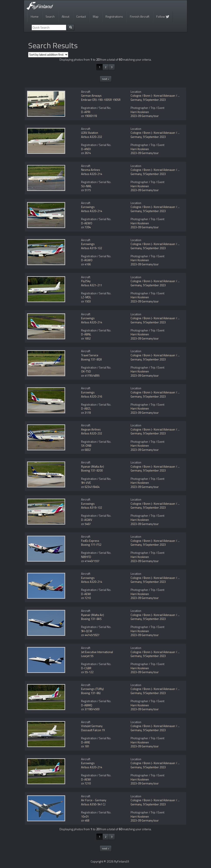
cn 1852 (86, 338)
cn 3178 (86, 413)
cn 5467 (86, 524)
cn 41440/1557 (90, 561)
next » (106, 79)
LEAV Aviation (90, 133)
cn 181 (85, 746)
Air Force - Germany (94, 800)
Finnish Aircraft (140, 16)
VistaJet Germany (92, 726)
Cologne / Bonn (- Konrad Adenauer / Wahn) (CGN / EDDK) (167, 96)
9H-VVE (86, 483)
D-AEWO (87, 223)
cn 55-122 (87, 672)
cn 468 (85, 820)
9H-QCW (87, 631)
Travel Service (90, 355)
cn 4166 (86, 264)
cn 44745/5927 (90, 635)
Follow (163, 16)
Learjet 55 (87, 656)
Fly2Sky (86, 281)
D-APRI (86, 112)
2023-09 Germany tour (145, 116)
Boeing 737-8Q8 (91, 359)
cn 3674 (86, 153)
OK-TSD (86, 371)
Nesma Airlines (91, 170)
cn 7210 (86, 598)
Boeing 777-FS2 (91, 545)
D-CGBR (86, 668)
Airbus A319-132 (92, 248)
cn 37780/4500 (90, 709)
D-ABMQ (87, 705)
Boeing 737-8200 (92, 470)
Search (50, 16)
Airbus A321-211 (92, 285)
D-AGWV (87, 520)
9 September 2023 (154, 100)
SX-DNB (86, 446)
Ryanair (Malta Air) (93, 467)
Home (35, 16)
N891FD (86, 557)
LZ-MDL (86, 297)
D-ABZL (86, 408)
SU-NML (86, 186)
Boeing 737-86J (91, 693)
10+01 (85, 817)
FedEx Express (90, 541)
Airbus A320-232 (92, 137)
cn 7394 (86, 227)
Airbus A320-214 (92, 174)
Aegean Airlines (91, 429)
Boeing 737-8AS (91, 619)
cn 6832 (86, 450)
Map (96, 16)
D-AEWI (86, 594)
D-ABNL (86, 334)
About (66, 16)
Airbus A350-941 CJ (93, 804)
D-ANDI (86, 149)
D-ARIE (86, 742)
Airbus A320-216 (92, 396)
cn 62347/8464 (90, 487)
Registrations (114, 16)
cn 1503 (86, 301)
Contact (81, 16)
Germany (136, 100)
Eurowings (88, 207)
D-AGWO (87, 260)
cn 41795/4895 (90, 376)
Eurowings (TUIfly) (92, 689)
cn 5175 (86, 190)
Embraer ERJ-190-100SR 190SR (101, 100)
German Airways (91, 96)
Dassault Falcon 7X (93, 730)
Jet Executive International (97, 652)
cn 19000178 (89, 116)
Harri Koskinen (140, 112)
